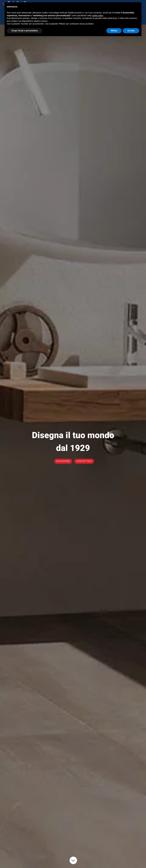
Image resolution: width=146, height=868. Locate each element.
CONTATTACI (84, 461)
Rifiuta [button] (114, 26)
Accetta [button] (131, 26)
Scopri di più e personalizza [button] (25, 26)
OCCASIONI (63, 461)
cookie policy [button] (97, 11)
